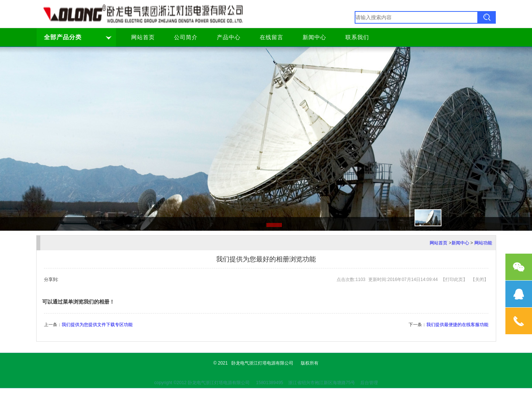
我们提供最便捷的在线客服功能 (457, 325)
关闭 (480, 280)
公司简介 (186, 37)
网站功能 (483, 243)
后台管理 (369, 383)
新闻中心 (314, 37)
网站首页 (143, 37)
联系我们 (357, 37)
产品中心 (229, 37)
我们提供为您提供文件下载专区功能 (97, 325)
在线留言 (272, 37)
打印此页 (454, 280)
